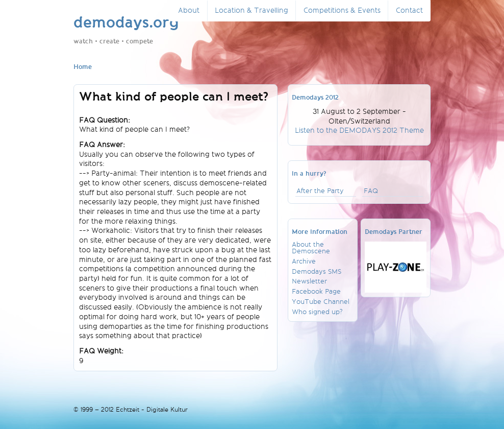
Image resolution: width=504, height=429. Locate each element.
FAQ (371, 191)
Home (83, 67)
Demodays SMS (317, 271)
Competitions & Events (342, 10)
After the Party (320, 191)
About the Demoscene (311, 248)
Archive (304, 261)
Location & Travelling (251, 10)
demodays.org (126, 23)
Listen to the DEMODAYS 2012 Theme (359, 130)
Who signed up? (317, 312)
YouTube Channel (321, 302)
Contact (409, 10)
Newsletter (309, 281)
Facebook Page (316, 291)
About (189, 10)
